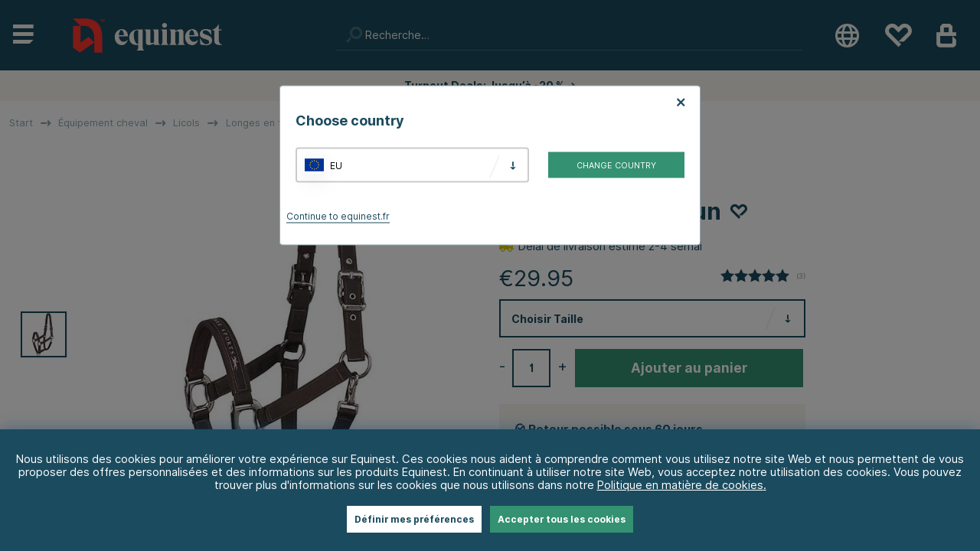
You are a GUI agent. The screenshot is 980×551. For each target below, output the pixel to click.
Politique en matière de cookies (680, 485)
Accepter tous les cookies (562, 519)
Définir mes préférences (414, 519)
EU (336, 165)
